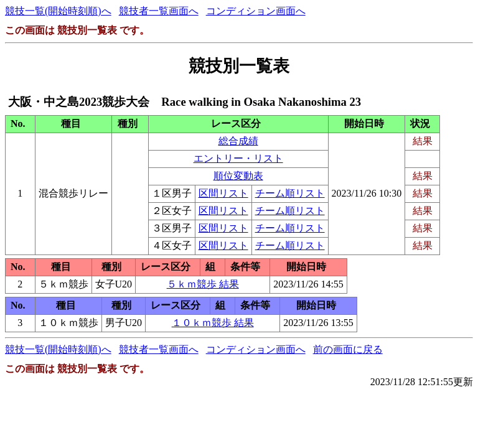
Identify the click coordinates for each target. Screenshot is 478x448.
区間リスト (223, 193)
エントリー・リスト (238, 158)
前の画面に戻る (348, 349)
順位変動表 (238, 176)
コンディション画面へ (256, 11)
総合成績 (238, 141)
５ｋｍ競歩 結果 (203, 284)
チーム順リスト (290, 193)
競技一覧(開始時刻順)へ (58, 11)
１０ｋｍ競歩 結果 (213, 323)
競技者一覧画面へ (159, 11)
